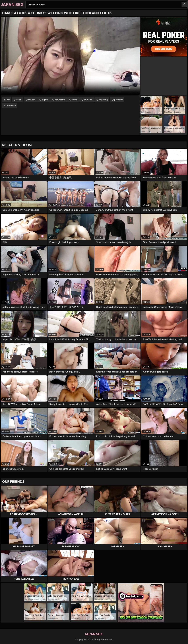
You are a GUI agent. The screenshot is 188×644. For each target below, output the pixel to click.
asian (19, 100)
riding (74, 100)
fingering (103, 100)
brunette (88, 100)
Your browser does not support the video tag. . (70, 56)
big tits (45, 100)
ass (8, 100)
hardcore (11, 105)
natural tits (60, 100)
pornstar (119, 100)
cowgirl (32, 100)
